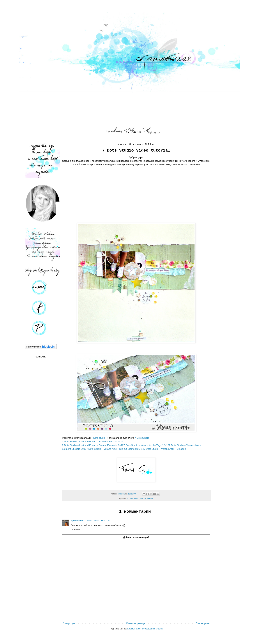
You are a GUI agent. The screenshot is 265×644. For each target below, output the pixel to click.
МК (142, 498)
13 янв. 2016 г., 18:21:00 (97, 521)
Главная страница (136, 623)
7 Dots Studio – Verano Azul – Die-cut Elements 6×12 (115, 449)
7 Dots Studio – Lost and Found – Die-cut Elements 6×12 (93, 445)
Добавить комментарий (136, 537)
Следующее (69, 623)
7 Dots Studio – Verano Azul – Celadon (165, 449)
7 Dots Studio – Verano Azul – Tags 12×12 (146, 445)
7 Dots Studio (142, 438)
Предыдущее (203, 623)
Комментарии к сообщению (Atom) (145, 629)
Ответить (76, 530)
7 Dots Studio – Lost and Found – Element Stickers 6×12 (93, 442)
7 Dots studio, (99, 438)
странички (149, 498)
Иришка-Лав (78, 521)
